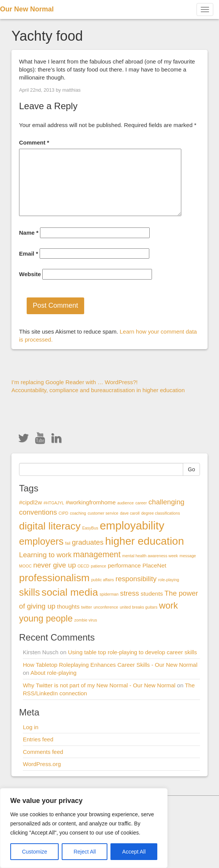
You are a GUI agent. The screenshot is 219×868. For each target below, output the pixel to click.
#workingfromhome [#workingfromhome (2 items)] (90, 502)
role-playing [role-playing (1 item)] (169, 580)
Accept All (134, 852)
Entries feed (38, 739)
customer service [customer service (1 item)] (103, 513)
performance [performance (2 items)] (124, 565)
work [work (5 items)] (169, 606)
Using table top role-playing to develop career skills (132, 652)
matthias (71, 90)
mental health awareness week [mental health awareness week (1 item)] (150, 556)
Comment (34, 142)
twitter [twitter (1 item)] (86, 607)
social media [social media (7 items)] (70, 592)
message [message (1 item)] (188, 556)
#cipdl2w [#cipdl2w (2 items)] (30, 502)
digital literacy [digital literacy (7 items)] (50, 526)
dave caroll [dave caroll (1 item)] (130, 513)
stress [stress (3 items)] (129, 593)
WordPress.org (42, 764)
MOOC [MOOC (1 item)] (25, 566)
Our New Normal (27, 9)
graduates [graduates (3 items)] (88, 542)
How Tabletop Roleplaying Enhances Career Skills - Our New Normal (110, 665)
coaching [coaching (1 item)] (78, 513)
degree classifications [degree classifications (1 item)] (161, 513)
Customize (35, 852)
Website (30, 274)
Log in (31, 727)
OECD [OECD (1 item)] (84, 566)
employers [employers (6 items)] (41, 541)
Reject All (85, 852)
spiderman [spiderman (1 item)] (109, 594)
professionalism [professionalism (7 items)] (54, 578)
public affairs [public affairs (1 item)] (102, 580)
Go (191, 469)
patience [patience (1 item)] (98, 566)
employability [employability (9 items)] (132, 525)
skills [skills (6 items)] (30, 592)
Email (29, 254)
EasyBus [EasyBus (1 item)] (90, 528)
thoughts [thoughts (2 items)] (68, 606)
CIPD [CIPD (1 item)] (63, 513)
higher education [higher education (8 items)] (145, 541)
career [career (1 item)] (141, 503)
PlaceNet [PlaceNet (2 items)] (154, 565)
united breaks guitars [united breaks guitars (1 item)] (138, 607)
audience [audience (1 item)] (125, 503)
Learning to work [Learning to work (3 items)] (45, 555)
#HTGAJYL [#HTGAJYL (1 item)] (54, 503)
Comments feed (43, 752)
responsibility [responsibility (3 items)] (136, 579)
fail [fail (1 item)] (68, 543)
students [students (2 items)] (152, 594)
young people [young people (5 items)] (46, 618)
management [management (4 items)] (97, 555)
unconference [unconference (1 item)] (106, 607)
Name (29, 233)
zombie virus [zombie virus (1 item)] (86, 620)
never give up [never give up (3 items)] (54, 565)
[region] (84, 828)
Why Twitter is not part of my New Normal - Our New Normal (99, 685)
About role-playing (54, 673)
